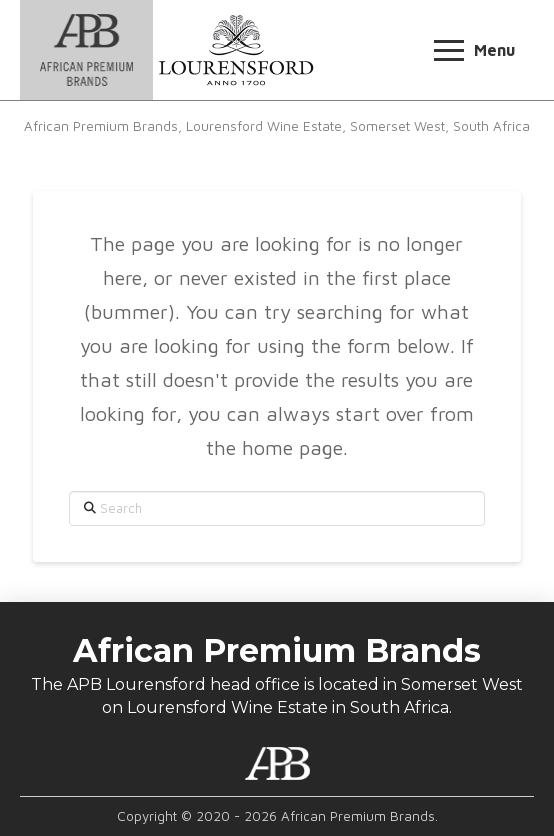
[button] (474, 50)
